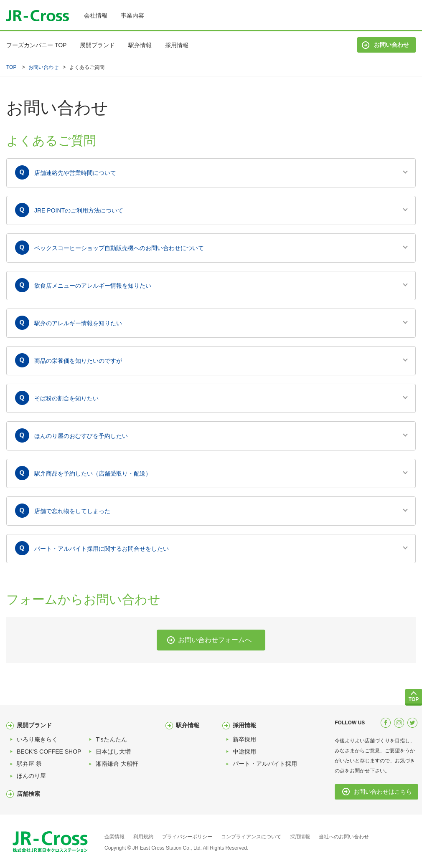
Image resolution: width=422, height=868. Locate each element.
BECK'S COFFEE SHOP (49, 752)
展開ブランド (97, 45)
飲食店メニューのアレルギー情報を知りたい (93, 286)
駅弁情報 (140, 45)
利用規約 (143, 837)
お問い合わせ (391, 45)
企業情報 (114, 837)
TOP (11, 67)
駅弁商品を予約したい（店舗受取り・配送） (93, 473)
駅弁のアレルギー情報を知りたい (78, 323)
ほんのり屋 (31, 776)
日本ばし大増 (113, 752)
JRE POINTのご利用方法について (79, 210)
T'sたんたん (111, 739)
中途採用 (244, 752)
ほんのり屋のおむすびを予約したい (81, 436)
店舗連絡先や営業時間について (75, 173)
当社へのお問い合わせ (344, 837)
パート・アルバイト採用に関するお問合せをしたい (102, 549)
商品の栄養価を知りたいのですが (78, 361)
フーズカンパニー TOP (36, 45)
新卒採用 (244, 739)
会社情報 (96, 15)
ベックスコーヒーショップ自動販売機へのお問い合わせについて (119, 248)
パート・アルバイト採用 (265, 764)
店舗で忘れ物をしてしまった (72, 511)
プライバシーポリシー (187, 837)
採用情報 (177, 45)
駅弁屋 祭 (29, 764)
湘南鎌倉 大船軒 (117, 764)
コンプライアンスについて (251, 837)
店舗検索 (28, 794)
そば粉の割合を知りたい (66, 398)
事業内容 (132, 15)
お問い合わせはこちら (383, 792)
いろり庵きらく (37, 739)
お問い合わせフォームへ (215, 640)
